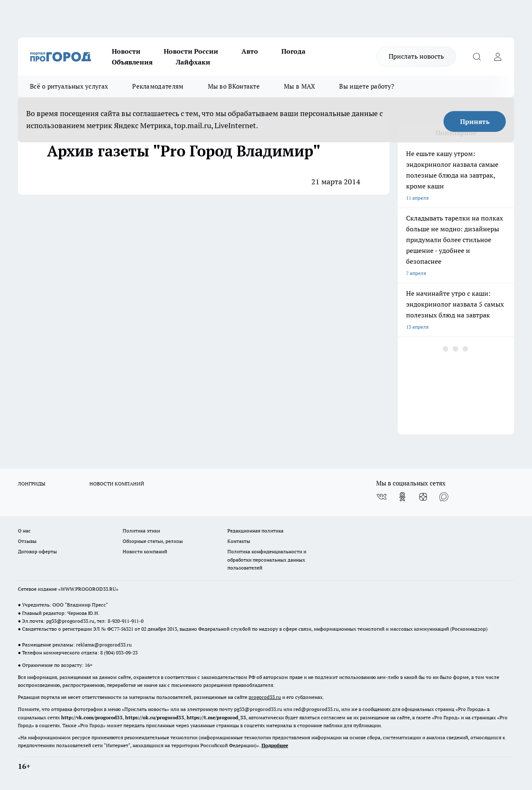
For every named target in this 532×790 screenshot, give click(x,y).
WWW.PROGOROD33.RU (88, 589)
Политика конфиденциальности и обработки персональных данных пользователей (267, 559)
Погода (293, 51)
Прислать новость (416, 56)
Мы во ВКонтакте (234, 86)
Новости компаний (145, 551)
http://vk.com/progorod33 (92, 717)
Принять (475, 121)
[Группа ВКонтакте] (382, 497)
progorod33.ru (265, 697)
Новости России (191, 51)
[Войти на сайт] (498, 57)
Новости (126, 51)
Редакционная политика (255, 531)
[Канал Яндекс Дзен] (423, 497)
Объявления (132, 62)
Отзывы (27, 541)
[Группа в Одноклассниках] (402, 497)
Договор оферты (37, 551)
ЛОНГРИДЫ (32, 484)
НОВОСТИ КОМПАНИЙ (117, 484)
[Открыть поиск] (477, 57)
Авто (250, 51)
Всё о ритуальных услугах (69, 86)
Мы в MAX (299, 86)
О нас (24, 531)
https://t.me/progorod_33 (216, 717)
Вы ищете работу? (367, 86)
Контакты (239, 541)
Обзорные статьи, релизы (153, 541)
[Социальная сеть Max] (444, 497)
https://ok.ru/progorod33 (155, 717)
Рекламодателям (158, 86)
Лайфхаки (193, 62)
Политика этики (141, 531)
